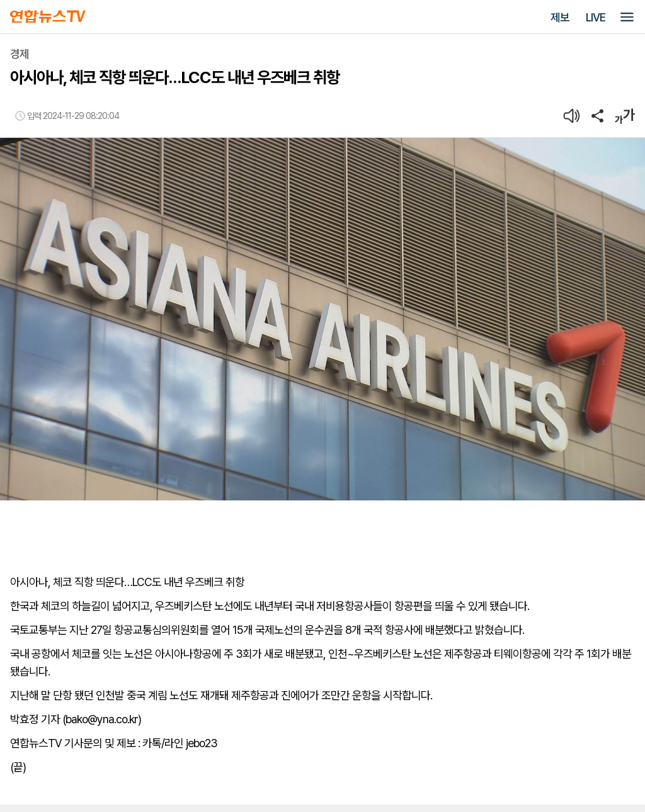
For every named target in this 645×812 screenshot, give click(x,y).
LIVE (596, 17)
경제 (20, 54)
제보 (560, 17)
